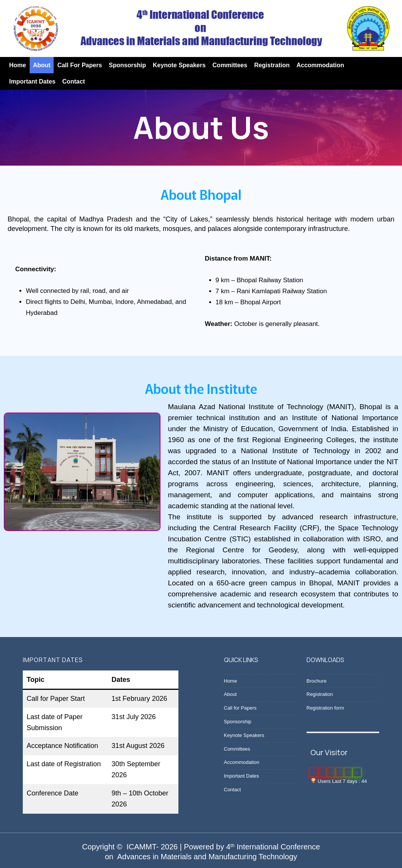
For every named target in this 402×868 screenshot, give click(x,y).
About (41, 65)
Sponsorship (127, 65)
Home (17, 65)
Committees (230, 65)
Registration (272, 65)
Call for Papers (80, 65)
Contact (74, 81)
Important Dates (32, 81)
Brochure (317, 681)
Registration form (325, 708)
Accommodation (320, 65)
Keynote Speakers (179, 65)
